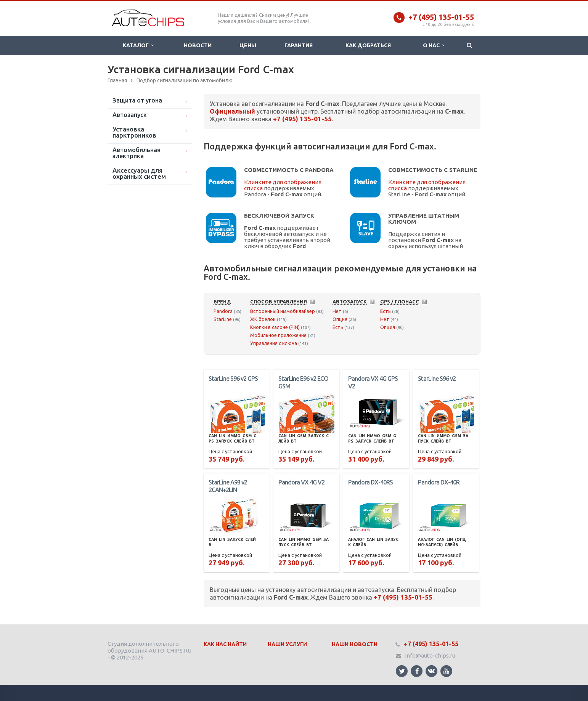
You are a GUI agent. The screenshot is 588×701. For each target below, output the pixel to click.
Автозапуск (130, 115)
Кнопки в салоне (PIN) (275, 327)
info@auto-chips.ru (430, 655)
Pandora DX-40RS (370, 482)
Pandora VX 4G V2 (301, 482)
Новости (198, 45)
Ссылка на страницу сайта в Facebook (417, 671)
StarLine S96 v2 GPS (233, 379)
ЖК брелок (263, 319)
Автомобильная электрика (137, 153)
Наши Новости (355, 644)
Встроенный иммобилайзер (283, 311)
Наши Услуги (287, 644)
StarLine (223, 319)
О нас (434, 45)
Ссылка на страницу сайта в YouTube (446, 671)
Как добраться (368, 45)
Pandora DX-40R (439, 482)
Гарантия (299, 45)
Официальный (232, 111)
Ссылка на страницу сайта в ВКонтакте (431, 671)
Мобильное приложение (278, 335)
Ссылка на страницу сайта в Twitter (402, 671)
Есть (338, 327)
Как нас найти (225, 644)
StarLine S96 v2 (437, 379)
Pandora (223, 311)
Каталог (138, 45)
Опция (340, 319)
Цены (248, 45)
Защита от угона (137, 100)
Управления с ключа (274, 343)
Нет (337, 311)
